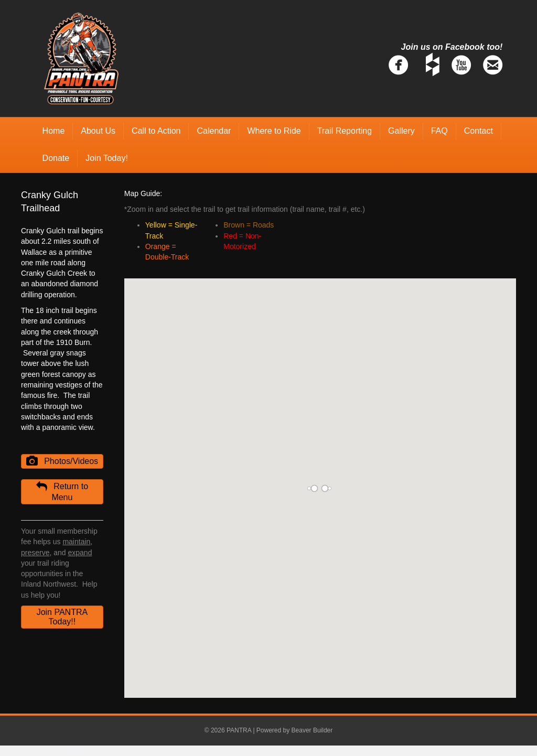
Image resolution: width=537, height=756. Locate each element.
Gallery (401, 131)
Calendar (214, 131)
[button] (62, 462)
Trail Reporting (345, 131)
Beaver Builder (312, 730)
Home (54, 131)
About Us (98, 131)
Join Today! (107, 158)
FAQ (439, 131)
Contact (479, 131)
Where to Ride (274, 131)
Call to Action (156, 131)
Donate (56, 158)
